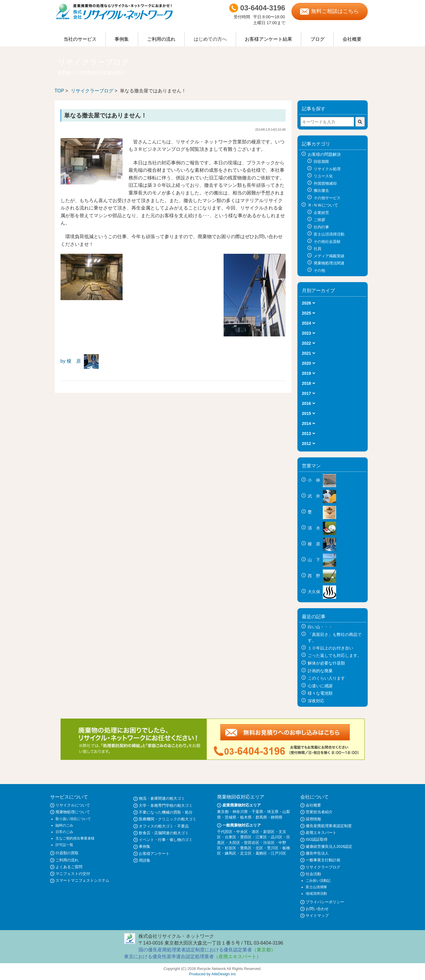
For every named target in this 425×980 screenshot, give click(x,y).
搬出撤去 (321, 190)
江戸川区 (279, 853)
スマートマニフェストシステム (82, 880)
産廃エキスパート (321, 833)
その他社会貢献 (327, 242)
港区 (255, 832)
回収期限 (321, 162)
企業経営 (321, 213)
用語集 (145, 860)
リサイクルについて (73, 805)
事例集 (122, 39)
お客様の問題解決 (324, 154)
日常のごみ (64, 832)
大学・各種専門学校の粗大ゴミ (166, 805)
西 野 (322, 576)
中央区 (242, 832)
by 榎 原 (71, 361)
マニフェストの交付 (73, 874)
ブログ (317, 39)
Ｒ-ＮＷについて (323, 205)
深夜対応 (316, 701)
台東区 (231, 837)
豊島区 (246, 848)
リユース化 (323, 176)
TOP (59, 91)
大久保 (322, 592)
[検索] (360, 122)
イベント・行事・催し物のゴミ (166, 840)
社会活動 (313, 874)
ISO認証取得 (317, 839)
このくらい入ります (326, 678)
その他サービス (327, 198)
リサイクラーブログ (92, 91)
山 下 (322, 560)
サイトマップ (317, 916)
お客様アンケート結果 (268, 39)
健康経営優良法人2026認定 (329, 846)
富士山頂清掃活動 (329, 234)
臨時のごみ (64, 825)
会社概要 (352, 39)
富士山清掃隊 (316, 887)
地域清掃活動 (316, 894)
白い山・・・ (320, 627)
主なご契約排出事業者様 (75, 838)
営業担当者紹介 (319, 812)
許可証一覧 (64, 845)
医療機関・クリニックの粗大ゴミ (168, 819)
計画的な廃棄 (320, 671)
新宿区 (269, 832)
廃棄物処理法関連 (329, 263)
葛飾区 (261, 853)
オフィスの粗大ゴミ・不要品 (164, 826)
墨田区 (246, 837)
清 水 (322, 528)
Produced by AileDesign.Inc (212, 974)
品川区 (277, 837)
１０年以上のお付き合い (330, 648)
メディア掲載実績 (329, 256)
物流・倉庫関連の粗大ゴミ (162, 798)
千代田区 (225, 832)
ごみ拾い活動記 (318, 881)
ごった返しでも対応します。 (335, 655)
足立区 (246, 853)
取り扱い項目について (73, 819)
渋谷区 (269, 843)
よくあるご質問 (69, 867)
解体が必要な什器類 (326, 663)
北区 (259, 848)
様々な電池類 (320, 693)
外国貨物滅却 (325, 183)
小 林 (322, 480)
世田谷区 (252, 843)
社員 (317, 249)
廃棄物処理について (73, 812)
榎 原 (322, 544)
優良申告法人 (317, 853)
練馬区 (231, 853)
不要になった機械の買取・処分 (166, 812)
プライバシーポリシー (325, 902)
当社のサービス (80, 39)
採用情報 (313, 819)
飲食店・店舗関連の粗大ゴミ (164, 833)
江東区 (261, 837)
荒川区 (273, 848)
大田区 (234, 843)
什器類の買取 (67, 853)
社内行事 (321, 227)
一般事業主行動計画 (323, 860)
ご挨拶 (319, 220)
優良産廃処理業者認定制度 (329, 826)
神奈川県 (240, 812)
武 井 (322, 496)
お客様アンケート (154, 854)
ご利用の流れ (161, 39)
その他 (319, 270)
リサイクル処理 (327, 169)
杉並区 (231, 848)
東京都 (223, 812)
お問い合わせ (317, 909)
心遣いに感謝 (320, 686)
